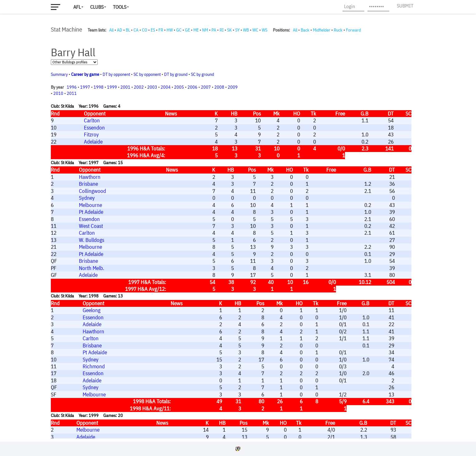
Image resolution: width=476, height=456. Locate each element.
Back (305, 30)
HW (170, 30)
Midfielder (322, 30)
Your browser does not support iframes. (235, 236)
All (111, 30)
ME (196, 30)
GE (187, 30)
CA (136, 30)
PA (214, 30)
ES (153, 30)
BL (128, 30)
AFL (77, 7)
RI (222, 30)
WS (265, 30)
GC (179, 30)
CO (145, 30)
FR (161, 30)
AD (120, 30)
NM (205, 30)
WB (246, 30)
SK (229, 30)
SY (237, 30)
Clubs (97, 7)
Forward (353, 30)
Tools (120, 7)
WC (255, 30)
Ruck (338, 30)
